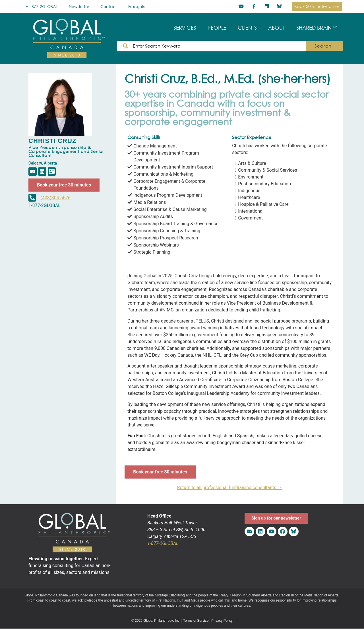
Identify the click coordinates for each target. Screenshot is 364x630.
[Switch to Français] (136, 6)
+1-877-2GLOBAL (42, 6)
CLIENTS (247, 28)
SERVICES (185, 28)
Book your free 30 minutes (64, 185)
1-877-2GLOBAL (163, 543)
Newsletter (79, 6)
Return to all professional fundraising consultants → (230, 488)
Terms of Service (196, 621)
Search (326, 46)
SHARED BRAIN (317, 28)
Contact (109, 6)
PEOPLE (217, 28)
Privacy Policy (222, 621)
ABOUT (277, 28)
